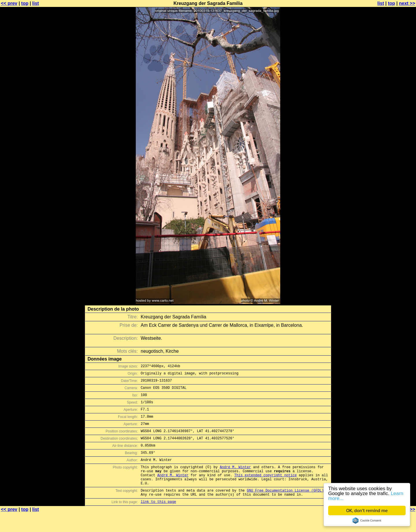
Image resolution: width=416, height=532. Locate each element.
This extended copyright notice (265, 490)
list (36, 3)
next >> (407, 3)
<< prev (9, 3)
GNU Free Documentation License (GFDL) (285, 508)
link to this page (158, 521)
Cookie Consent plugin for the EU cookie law (367, 520)
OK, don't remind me (367, 510)
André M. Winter (235, 480)
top (25, 3)
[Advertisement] (393, 143)
